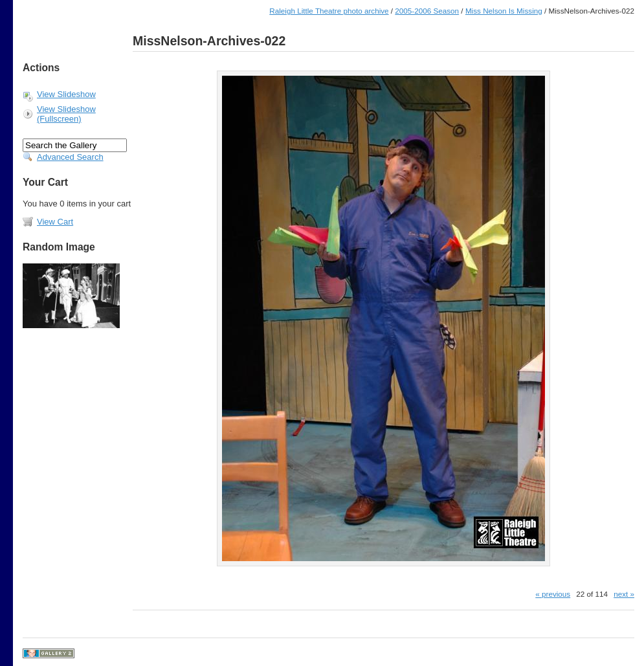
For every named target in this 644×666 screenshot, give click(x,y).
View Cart (55, 222)
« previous (553, 594)
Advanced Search (70, 157)
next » (624, 594)
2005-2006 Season (427, 11)
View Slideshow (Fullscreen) (66, 114)
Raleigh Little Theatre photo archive (329, 11)
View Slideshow (66, 94)
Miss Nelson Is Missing (504, 11)
